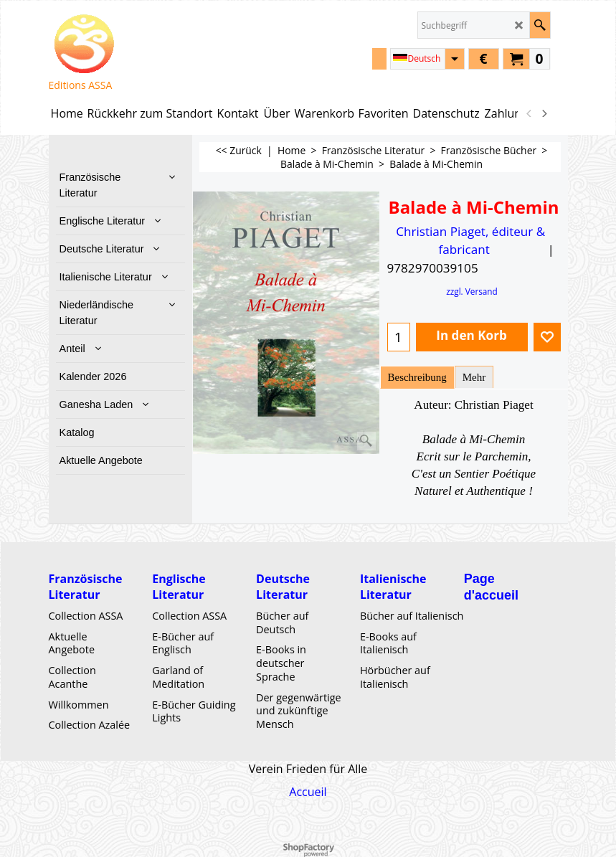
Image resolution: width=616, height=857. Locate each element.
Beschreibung (417, 377)
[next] (544, 113)
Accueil (308, 792)
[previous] (530, 113)
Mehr (474, 377)
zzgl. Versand (472, 291)
